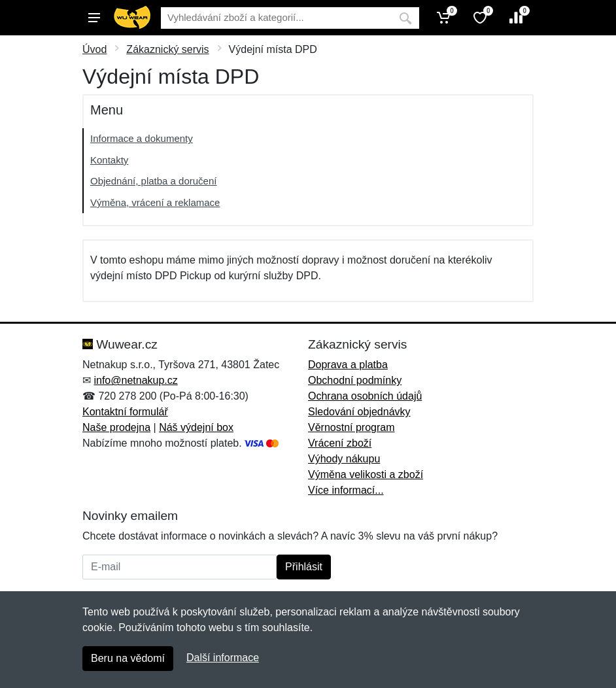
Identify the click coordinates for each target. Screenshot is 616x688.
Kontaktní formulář (125, 412)
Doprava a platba (348, 365)
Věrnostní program (351, 427)
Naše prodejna (116, 427)
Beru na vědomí (128, 658)
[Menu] (94, 18)
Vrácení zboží (340, 443)
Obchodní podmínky (355, 380)
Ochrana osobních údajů (365, 396)
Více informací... (346, 490)
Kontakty (109, 160)
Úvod (94, 49)
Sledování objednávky (359, 412)
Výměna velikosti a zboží (366, 474)
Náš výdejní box (196, 427)
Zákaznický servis (167, 49)
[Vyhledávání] (276, 18)
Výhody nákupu (344, 459)
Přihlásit (304, 567)
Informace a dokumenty (142, 138)
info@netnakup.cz (135, 380)
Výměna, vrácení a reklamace (155, 202)
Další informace (223, 658)
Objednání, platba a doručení (153, 181)
